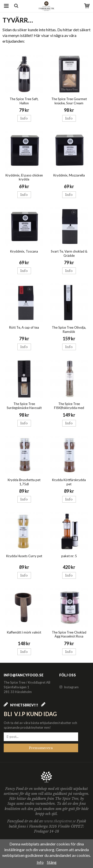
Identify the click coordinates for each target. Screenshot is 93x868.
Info (24, 118)
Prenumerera (41, 748)
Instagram (69, 687)
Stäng (52, 862)
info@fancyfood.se (24, 675)
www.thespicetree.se (60, 821)
